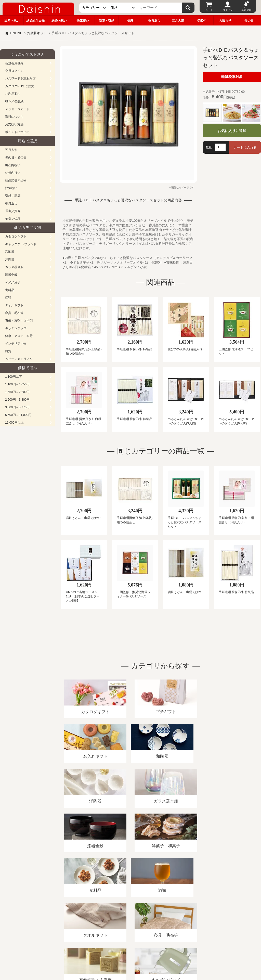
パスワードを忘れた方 (20, 79)
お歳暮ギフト (37, 33)
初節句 (202, 21)
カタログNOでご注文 (20, 86)
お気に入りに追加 (232, 131)
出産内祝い (12, 21)
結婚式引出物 (35, 21)
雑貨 (8, 351)
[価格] (122, 8)
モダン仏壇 (13, 219)
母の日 (249, 21)
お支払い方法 (14, 124)
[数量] (220, 147)
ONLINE (16, 33)
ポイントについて (17, 132)
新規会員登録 (14, 63)
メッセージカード (17, 109)
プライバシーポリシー (150, 921)
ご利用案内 (13, 94)
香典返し (154, 21)
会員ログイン (14, 71)
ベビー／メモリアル (19, 359)
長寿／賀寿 (13, 211)
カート (209, 10)
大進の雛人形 (130, 955)
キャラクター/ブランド (21, 244)
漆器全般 (11, 275)
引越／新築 (13, 196)
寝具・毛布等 (14, 313)
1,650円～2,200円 (17, 392)
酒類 (8, 298)
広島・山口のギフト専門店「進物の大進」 (130, 949)
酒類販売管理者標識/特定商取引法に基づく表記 (90, 921)
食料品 (10, 290)
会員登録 (246, 10)
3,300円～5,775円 (17, 407)
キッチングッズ (16, 328)
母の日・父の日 (16, 158)
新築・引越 (107, 21)
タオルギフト (14, 305)
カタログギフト (16, 237)
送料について (14, 117)
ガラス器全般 (14, 267)
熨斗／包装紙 (14, 101)
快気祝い (83, 21)
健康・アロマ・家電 (19, 336)
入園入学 (225, 21)
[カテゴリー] (94, 8)
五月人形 (178, 21)
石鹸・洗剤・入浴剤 (19, 321)
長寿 (130, 21)
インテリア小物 (16, 344)
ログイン (228, 10)
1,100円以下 (14, 377)
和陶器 (10, 252)
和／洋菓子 (13, 282)
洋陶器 (10, 259)
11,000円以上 (14, 423)
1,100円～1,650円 (17, 384)
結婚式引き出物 (16, 180)
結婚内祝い (59, 21)
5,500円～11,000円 (18, 415)
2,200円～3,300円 (17, 400)
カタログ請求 (185, 921)
